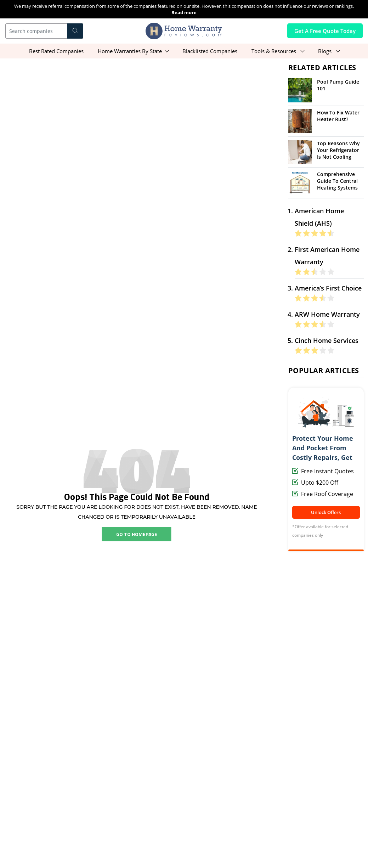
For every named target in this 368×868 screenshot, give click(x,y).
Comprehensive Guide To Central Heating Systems (337, 181)
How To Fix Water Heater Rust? (338, 116)
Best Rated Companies (56, 51)
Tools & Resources (274, 51)
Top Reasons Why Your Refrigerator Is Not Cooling (338, 150)
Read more (184, 12)
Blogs (325, 51)
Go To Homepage (137, 534)
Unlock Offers (326, 512)
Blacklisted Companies (210, 51)
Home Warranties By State (130, 51)
